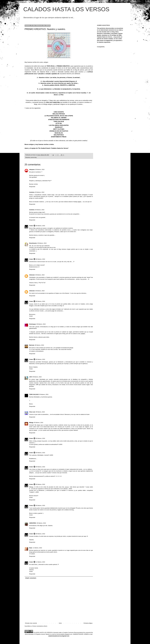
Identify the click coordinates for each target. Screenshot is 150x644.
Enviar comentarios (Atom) (40, 626)
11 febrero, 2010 (37, 548)
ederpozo (32, 169)
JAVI (31, 377)
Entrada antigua (88, 623)
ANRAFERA (33, 523)
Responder (32, 187)
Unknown (32, 275)
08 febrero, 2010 (40, 169)
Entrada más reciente (31, 623)
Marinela (32, 345)
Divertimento (33, 243)
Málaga (31, 423)
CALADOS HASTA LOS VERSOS (66, 9)
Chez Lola (32, 412)
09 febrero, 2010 (37, 377)
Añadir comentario (31, 578)
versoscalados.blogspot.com (64, 634)
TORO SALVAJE (34, 394)
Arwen (31, 226)
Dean (31, 548)
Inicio (60, 623)
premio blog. (34, 157)
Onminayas (33, 324)
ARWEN (86, 634)
